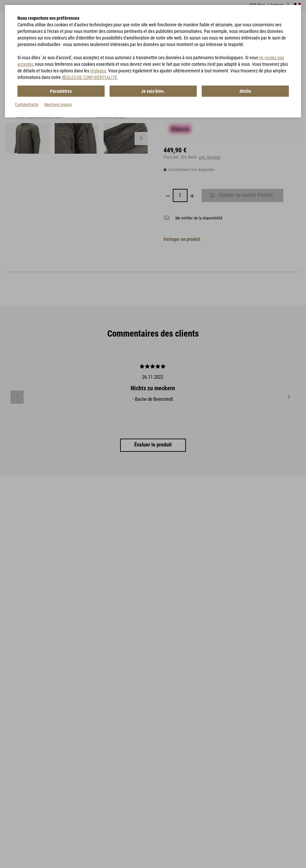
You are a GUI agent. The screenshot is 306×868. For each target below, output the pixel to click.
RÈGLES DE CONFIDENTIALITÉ (89, 77)
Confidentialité (27, 105)
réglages (98, 71)
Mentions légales (58, 105)
